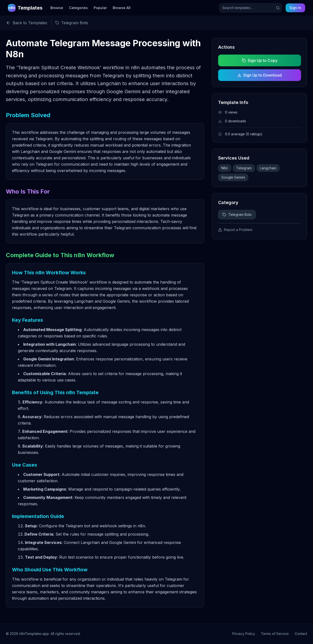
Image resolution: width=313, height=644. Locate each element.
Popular (100, 8)
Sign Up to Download (260, 75)
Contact (301, 634)
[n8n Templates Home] (25, 8)
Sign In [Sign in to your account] (295, 8)
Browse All (122, 8)
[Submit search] (278, 8)
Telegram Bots (237, 214)
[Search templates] (250, 8)
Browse (57, 8)
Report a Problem (235, 230)
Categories (78, 8)
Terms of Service (275, 634)
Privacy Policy (244, 634)
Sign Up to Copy (259, 60)
